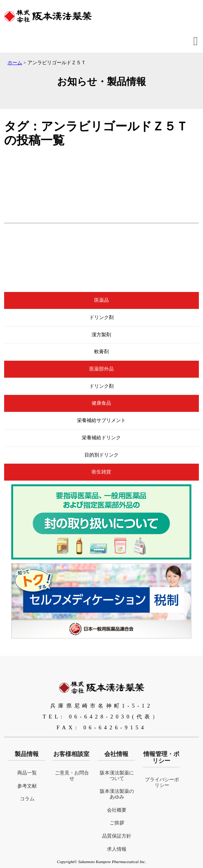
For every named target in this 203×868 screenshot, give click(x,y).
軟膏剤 (101, 352)
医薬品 (101, 300)
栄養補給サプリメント (101, 420)
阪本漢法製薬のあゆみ (117, 794)
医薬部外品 (101, 369)
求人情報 (117, 849)
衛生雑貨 (101, 472)
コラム (27, 799)
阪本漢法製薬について (117, 776)
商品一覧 (27, 773)
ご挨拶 (117, 823)
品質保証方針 (117, 836)
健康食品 (101, 403)
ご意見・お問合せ (72, 776)
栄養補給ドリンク (101, 438)
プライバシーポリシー (162, 783)
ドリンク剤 (101, 318)
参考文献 (27, 786)
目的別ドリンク (101, 455)
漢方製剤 (101, 335)
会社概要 (117, 810)
